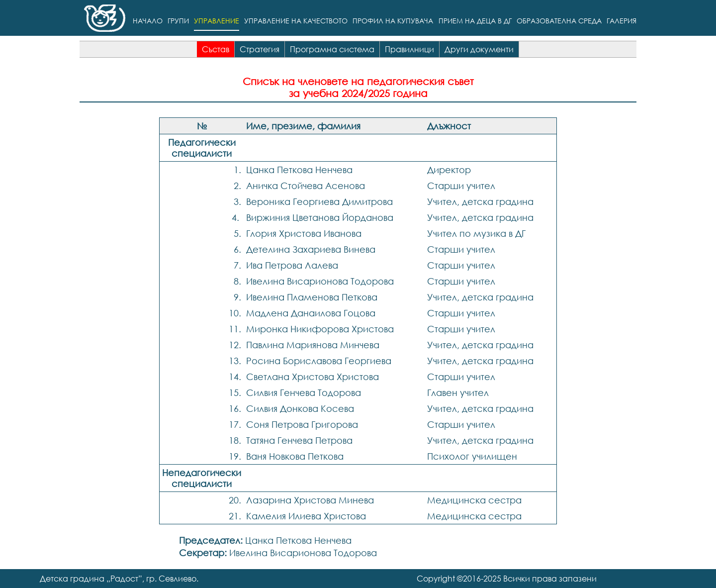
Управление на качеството (296, 21)
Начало (148, 21)
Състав (216, 49)
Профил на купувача (393, 21)
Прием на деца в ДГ (475, 21)
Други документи (479, 49)
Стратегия (260, 49)
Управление (217, 21)
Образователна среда (559, 21)
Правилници (409, 49)
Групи (178, 21)
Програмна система (332, 49)
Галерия (622, 21)
